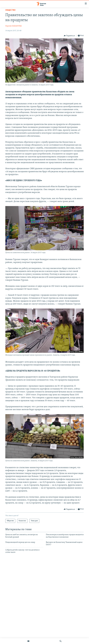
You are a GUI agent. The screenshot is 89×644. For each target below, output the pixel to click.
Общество (10, 10)
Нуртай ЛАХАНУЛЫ (14, 26)
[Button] (69, 36)
